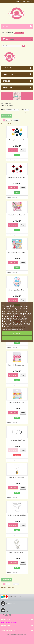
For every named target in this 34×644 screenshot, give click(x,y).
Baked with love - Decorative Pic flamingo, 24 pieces (17, 215)
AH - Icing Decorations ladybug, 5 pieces (17, 177)
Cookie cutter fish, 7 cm (17, 440)
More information (7, 329)
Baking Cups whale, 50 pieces (17, 290)
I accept (17, 338)
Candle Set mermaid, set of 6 (17, 403)
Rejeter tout (17, 333)
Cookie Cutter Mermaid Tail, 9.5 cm (17, 515)
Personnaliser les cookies (18, 329)
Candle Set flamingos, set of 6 (17, 365)
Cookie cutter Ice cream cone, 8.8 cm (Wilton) (17, 478)
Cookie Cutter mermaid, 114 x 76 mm (17, 553)
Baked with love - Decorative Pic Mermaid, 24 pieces (17, 253)
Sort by (3, 110)
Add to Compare (12, 160)
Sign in (24, 1)
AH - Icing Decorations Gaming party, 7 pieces (17, 140)
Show (22, 110)
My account (6, 626)
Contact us (30, 1)
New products (9, 88)
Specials (6, 81)
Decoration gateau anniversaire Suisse (17, 635)
